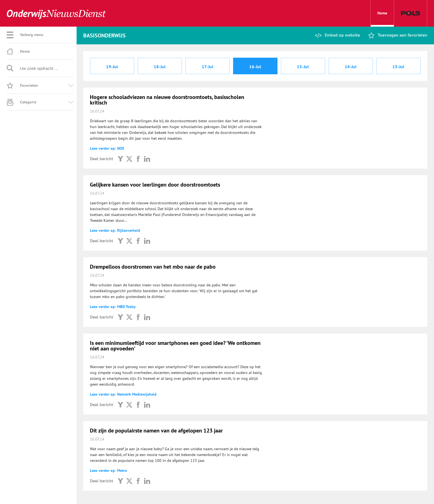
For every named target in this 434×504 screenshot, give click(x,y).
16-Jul (255, 67)
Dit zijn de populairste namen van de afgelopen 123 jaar (156, 431)
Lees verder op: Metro (108, 470)
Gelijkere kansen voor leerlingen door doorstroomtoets (155, 185)
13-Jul (398, 67)
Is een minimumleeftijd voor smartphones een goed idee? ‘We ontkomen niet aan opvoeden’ (175, 346)
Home (382, 19)
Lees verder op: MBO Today (113, 307)
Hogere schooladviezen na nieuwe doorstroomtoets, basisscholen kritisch (167, 100)
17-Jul (208, 67)
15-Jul (303, 67)
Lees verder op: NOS (107, 148)
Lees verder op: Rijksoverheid (115, 230)
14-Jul (351, 67)
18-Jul (160, 67)
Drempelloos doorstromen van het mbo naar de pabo (153, 267)
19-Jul (112, 67)
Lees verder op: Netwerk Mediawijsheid (123, 394)
